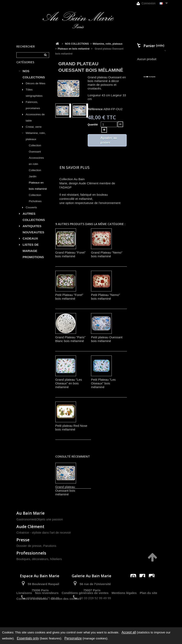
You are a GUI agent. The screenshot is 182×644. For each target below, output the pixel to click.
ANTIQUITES (32, 231)
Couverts (31, 212)
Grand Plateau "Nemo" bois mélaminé (107, 254)
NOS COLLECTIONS (34, 79)
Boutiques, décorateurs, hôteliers (39, 559)
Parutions (50, 546)
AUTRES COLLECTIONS (34, 221)
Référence (95, 109)
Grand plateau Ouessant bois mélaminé (65, 491)
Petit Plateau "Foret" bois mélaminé (69, 297)
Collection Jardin (35, 178)
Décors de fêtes (36, 88)
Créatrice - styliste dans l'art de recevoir (44, 532)
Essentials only (28, 638)
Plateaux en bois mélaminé (38, 190)
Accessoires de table (35, 122)
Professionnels (31, 553)
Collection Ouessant (35, 153)
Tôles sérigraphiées (34, 97)
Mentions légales (124, 613)
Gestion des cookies (66, 618)
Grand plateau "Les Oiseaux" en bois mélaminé (69, 383)
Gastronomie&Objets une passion (40, 519)
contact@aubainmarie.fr (144, 586)
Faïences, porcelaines (33, 110)
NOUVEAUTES (33, 237)
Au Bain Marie (30, 513)
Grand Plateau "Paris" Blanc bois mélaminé (70, 339)
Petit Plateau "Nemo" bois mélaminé (106, 297)
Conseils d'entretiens (32, 618)
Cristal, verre (34, 132)
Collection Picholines (35, 203)
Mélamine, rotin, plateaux (36, 141)
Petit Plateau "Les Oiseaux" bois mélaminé (103, 383)
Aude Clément (30, 527)
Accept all (129, 632)
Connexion (146, 3)
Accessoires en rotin (36, 166)
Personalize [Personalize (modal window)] (73, 638)
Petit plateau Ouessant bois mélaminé (107, 339)
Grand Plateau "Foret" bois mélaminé (71, 254)
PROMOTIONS (33, 262)
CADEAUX (30, 243)
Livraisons (24, 613)
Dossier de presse (29, 546)
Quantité (93, 125)
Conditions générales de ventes (85, 613)
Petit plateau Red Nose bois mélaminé (71, 428)
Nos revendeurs (47, 613)
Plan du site (148, 613)
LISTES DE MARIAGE (31, 252)
